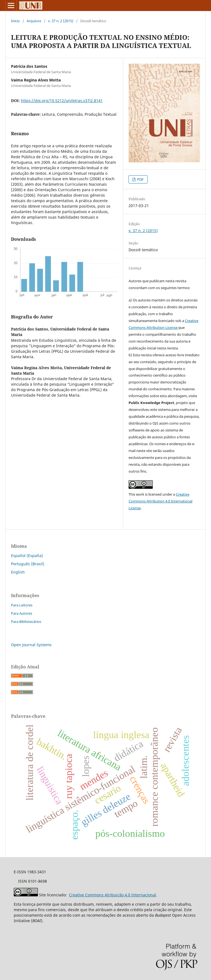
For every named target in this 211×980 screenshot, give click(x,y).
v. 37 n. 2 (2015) (61, 21)
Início (15, 21)
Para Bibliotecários (26, 622)
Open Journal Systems (31, 645)
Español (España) (27, 556)
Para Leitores (22, 605)
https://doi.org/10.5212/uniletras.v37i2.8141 (62, 101)
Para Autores (22, 613)
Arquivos (34, 21)
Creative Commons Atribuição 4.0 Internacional (113, 895)
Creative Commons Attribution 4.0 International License (160, 501)
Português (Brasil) (28, 564)
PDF (140, 179)
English (18, 572)
